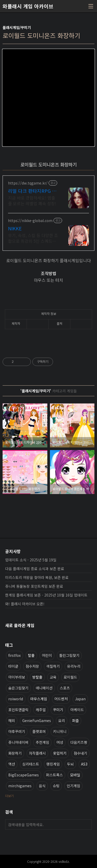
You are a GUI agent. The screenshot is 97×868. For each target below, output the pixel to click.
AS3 (84, 764)
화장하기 (15, 753)
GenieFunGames (37, 720)
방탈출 (37, 677)
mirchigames (20, 786)
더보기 (9, 796)
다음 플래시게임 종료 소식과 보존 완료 (35, 569)
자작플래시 (37, 753)
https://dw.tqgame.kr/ (28, 183)
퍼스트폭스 (54, 775)
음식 (42, 786)
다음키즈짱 (79, 742)
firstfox (14, 655)
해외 (12, 720)
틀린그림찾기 (69, 655)
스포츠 (65, 688)
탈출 (31, 655)
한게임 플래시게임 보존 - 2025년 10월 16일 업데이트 (46, 595)
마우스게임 (39, 699)
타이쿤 (13, 666)
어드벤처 (61, 699)
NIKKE (15, 228)
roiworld (16, 699)
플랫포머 (39, 731)
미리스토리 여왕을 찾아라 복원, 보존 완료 (37, 577)
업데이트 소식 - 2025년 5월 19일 (31, 560)
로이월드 (70, 677)
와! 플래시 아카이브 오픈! (25, 604)
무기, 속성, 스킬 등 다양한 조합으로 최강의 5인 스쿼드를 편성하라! (33, 238)
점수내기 (80, 753)
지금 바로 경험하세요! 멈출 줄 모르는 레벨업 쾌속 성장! (32, 200)
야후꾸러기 (17, 731)
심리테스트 (31, 764)
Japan (80, 699)
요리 (62, 720)
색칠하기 (53, 666)
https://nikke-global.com (30, 221)
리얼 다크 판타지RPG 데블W (32, 191)
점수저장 (32, 666)
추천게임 (42, 742)
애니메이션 (44, 688)
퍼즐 (76, 720)
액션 (12, 764)
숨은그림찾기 (18, 688)
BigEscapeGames (24, 775)
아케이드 (77, 710)
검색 (87, 825)
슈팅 (56, 786)
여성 (60, 742)
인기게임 (73, 786)
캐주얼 (41, 710)
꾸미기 (58, 710)
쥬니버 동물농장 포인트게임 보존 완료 (34, 586)
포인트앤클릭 (18, 710)
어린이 (47, 655)
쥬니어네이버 (18, 742)
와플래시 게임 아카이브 (28, 6)
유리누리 (74, 666)
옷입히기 (60, 753)
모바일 (75, 775)
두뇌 (70, 764)
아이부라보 (17, 677)
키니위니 (60, 731)
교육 (53, 677)
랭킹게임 (53, 764)
